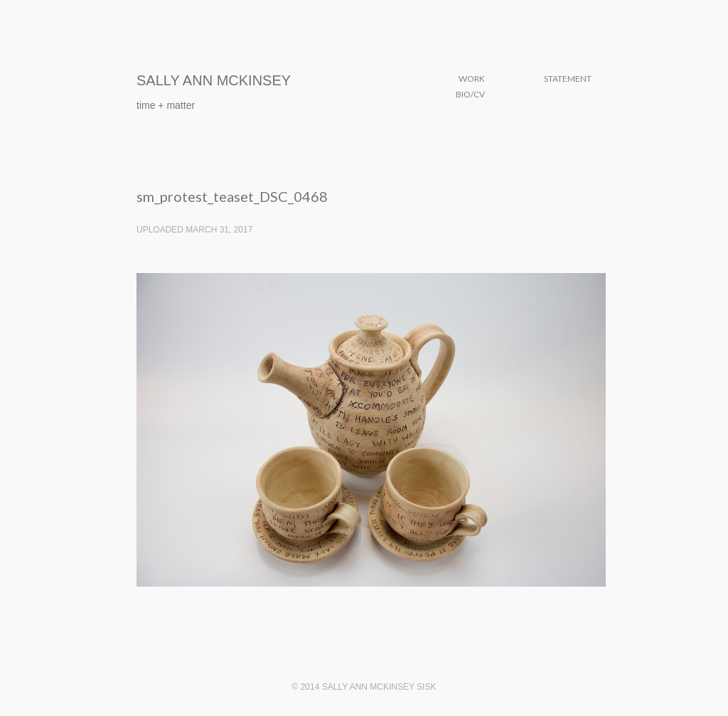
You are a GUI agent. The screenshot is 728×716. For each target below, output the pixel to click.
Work (472, 79)
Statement (568, 79)
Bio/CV (470, 94)
